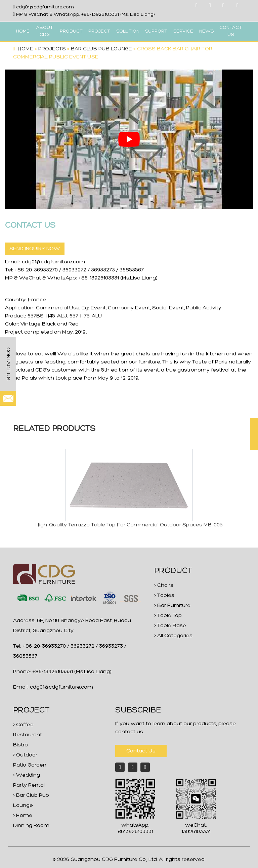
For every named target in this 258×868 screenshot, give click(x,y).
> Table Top (168, 616)
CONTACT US (231, 31)
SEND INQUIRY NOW (35, 249)
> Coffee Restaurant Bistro (28, 735)
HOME (23, 31)
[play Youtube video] (129, 139)
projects (52, 49)
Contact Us (141, 751)
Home (26, 49)
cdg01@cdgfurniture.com (45, 7)
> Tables (164, 596)
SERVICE (183, 31)
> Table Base (170, 626)
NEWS (206, 31)
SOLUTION (128, 31)
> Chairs (164, 585)
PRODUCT (71, 31)
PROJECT (99, 31)
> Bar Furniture (172, 606)
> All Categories (173, 636)
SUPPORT (156, 31)
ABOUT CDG (45, 31)
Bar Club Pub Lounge (101, 49)
